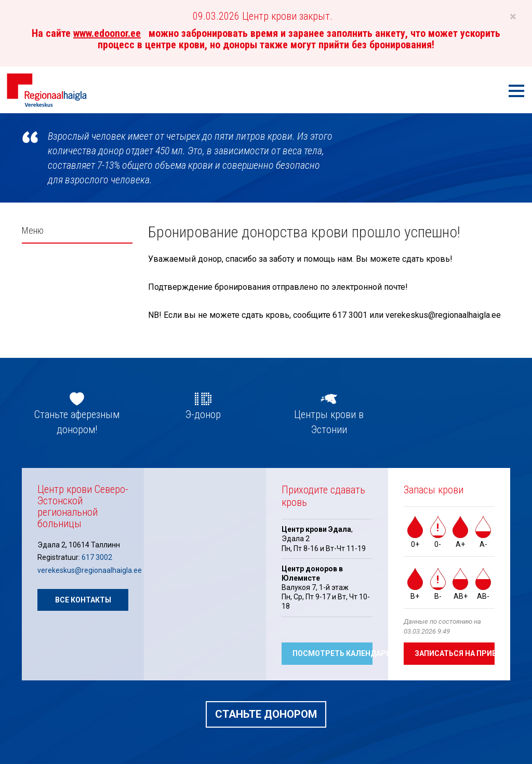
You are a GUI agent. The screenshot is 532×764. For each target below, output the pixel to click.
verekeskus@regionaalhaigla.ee (90, 570)
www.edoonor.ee (107, 33)
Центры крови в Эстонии (329, 422)
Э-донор (203, 414)
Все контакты (83, 600)
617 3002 (97, 557)
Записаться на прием (455, 653)
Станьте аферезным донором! (77, 422)
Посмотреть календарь (332, 653)
